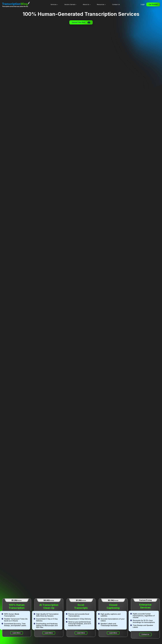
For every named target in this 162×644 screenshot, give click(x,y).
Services (54, 4)
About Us (86, 4)
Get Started (153, 4)
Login (143, 4)
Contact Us (116, 4)
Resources (101, 4)
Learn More (17, 633)
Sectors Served (70, 4)
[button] (81, 22)
